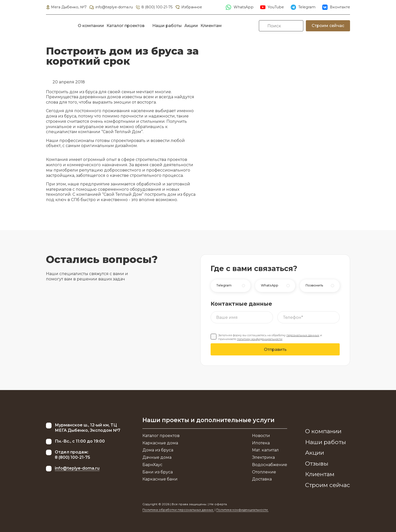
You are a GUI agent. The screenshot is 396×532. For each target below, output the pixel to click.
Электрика (263, 457)
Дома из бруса (158, 450)
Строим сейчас (328, 26)
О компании (91, 26)
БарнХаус (152, 465)
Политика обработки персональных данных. (178, 510)
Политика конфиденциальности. (242, 510)
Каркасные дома (160, 443)
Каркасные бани (160, 479)
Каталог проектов (126, 26)
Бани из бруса (158, 472)
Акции (191, 26)
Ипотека (261, 443)
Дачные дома (157, 457)
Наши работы (167, 26)
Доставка (262, 479)
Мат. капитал (265, 450)
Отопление (264, 472)
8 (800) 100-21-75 (154, 7)
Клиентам (211, 26)
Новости (261, 436)
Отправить (275, 349)
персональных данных (303, 335)
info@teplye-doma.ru (111, 7)
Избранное (188, 7)
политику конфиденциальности (260, 339)
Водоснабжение (270, 465)
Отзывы (317, 464)
